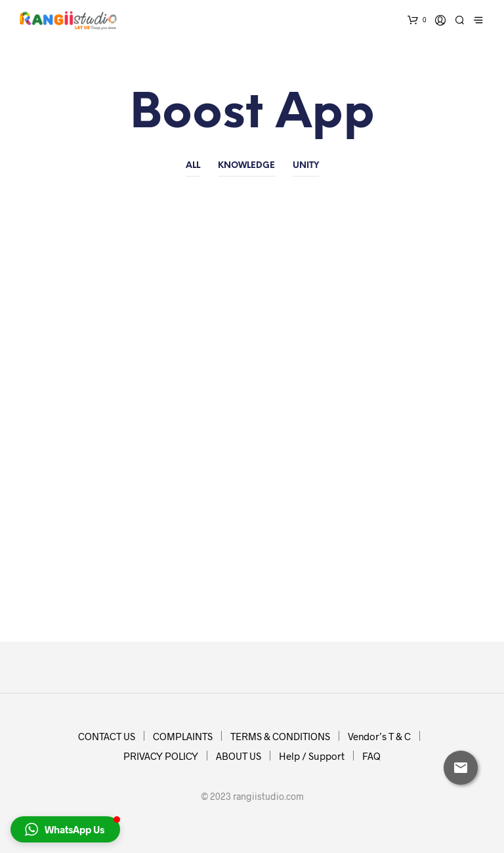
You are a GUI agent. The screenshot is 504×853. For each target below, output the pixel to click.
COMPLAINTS (183, 736)
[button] (65, 829)
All (193, 166)
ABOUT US (239, 756)
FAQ (371, 756)
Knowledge (246, 166)
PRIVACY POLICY (161, 756)
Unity (306, 166)
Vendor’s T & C (379, 736)
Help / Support (312, 756)
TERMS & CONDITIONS (280, 736)
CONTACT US (107, 736)
